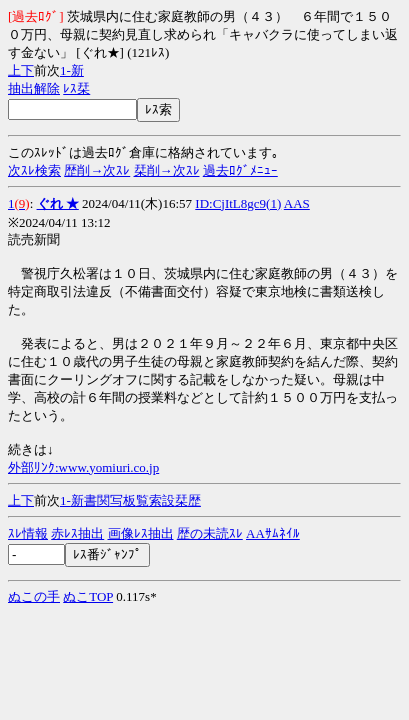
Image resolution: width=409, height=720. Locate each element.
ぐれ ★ (58, 203)
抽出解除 (34, 88)
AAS (297, 203)
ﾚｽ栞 (76, 88)
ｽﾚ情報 (28, 533)
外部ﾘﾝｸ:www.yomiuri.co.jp (83, 467)
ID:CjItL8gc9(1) (238, 203)
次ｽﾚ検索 (34, 170)
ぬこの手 (34, 596)
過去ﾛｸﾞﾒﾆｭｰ (240, 170)
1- (65, 70)
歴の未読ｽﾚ (210, 533)
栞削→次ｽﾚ (167, 170)
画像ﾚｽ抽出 (141, 533)
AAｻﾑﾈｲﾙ (273, 533)
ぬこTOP (88, 596)
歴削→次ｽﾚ (97, 170)
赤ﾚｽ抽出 (77, 533)
